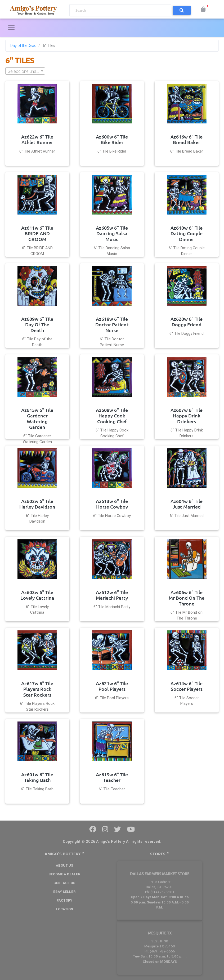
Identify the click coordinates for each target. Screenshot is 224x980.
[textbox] (25, 71)
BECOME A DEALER (64, 874)
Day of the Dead (23, 46)
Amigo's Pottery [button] (64, 854)
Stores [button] (160, 854)
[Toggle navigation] (11, 28)
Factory (64, 900)
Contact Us (64, 883)
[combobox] (25, 71)
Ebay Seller (64, 892)
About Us (64, 865)
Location (64, 909)
